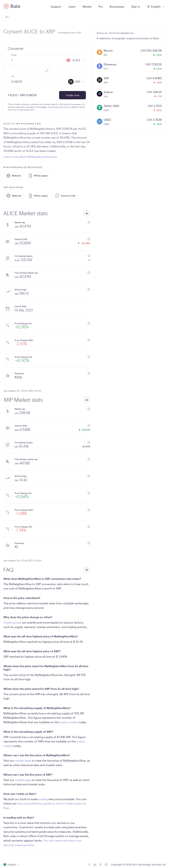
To (13, 76)
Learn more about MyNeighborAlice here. (30, 157)
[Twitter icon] (89, 865)
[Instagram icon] (106, 865)
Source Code (65, 196)
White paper (38, 176)
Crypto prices (12, 622)
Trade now (72, 95)
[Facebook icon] (100, 865)
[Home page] (12, 6)
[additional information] (89, 222)
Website (14, 176)
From (14, 55)
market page (23, 760)
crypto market (69, 722)
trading (43, 799)
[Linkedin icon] (95, 865)
